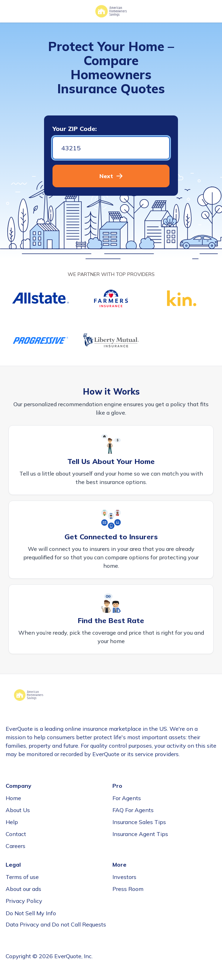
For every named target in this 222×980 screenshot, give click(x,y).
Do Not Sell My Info (31, 913)
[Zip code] (111, 148)
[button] (111, 176)
